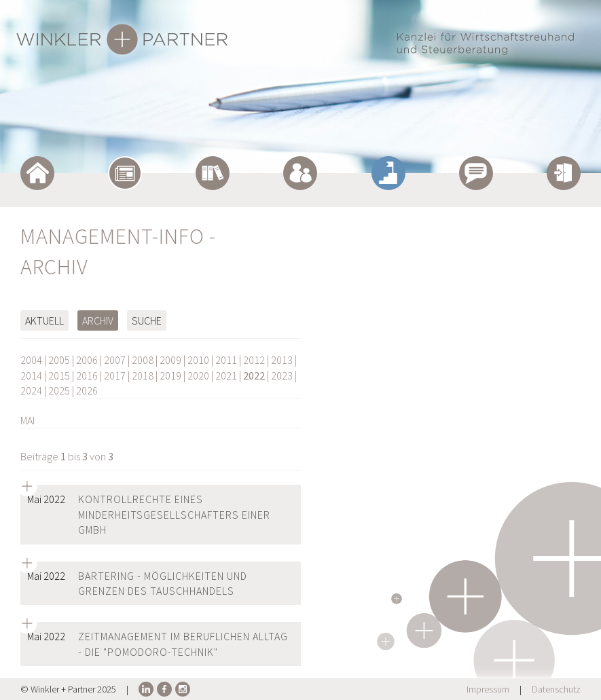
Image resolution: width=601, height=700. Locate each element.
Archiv (98, 320)
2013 (282, 360)
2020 (198, 375)
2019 (170, 375)
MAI (28, 420)
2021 (226, 375)
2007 (115, 360)
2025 (59, 390)
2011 (226, 360)
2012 (254, 360)
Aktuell (44, 320)
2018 (143, 375)
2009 (170, 360)
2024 (31, 390)
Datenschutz (556, 689)
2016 (87, 375)
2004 (31, 360)
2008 (143, 360)
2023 (282, 375)
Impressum (488, 689)
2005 (59, 360)
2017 (115, 375)
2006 (87, 360)
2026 (87, 390)
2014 (31, 375)
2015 (59, 375)
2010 (198, 360)
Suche (147, 320)
